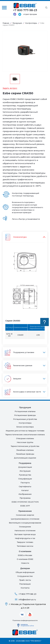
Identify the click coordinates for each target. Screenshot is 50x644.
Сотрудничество (25, 576)
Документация (25, 467)
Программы (25, 498)
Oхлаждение (25, 527)
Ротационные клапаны (25, 411)
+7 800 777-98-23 (27, 594)
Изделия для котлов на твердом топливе (25, 431)
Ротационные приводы (25, 415)
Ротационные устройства (25, 419)
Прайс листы (25, 580)
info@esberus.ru (27, 599)
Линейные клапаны (25, 450)
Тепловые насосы (25, 546)
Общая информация (25, 572)
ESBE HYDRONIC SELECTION (25, 502)
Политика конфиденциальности (25, 620)
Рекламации (25, 584)
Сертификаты (25, 486)
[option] (25, 51)
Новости (25, 563)
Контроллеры (31, 23)
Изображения (25, 494)
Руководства (25, 475)
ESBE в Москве (25, 555)
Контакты (25, 588)
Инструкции (25, 471)
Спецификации (25, 479)
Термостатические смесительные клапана (25, 435)
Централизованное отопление (25, 519)
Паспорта (25, 483)
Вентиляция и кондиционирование (25, 523)
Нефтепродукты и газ (25, 538)
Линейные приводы (25, 454)
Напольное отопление (25, 530)
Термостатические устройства (25, 446)
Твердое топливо (25, 542)
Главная (6, 23)
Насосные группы (25, 442)
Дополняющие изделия (25, 458)
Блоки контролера (25, 427)
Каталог (25, 490)
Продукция (17, 23)
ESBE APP (25, 506)
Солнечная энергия (25, 515)
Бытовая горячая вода (25, 534)
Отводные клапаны (25, 438)
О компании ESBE (25, 559)
